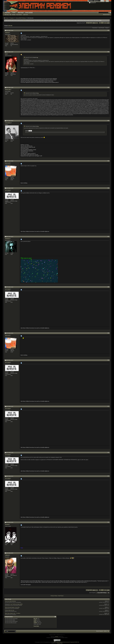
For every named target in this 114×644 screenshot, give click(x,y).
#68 (108, 287)
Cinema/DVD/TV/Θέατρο (21, 18)
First (94, 23)
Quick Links (26, 15)
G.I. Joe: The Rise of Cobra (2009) (16, 604)
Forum (14, 13)
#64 (108, 121)
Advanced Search (106, 15)
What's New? (21, 13)
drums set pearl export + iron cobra (12, 607)
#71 (108, 406)
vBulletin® (57, 637)
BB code (35, 619)
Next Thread (61, 596)
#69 (108, 333)
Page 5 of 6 (90, 23)
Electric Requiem (100, 631)
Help (107, 1)
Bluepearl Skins (60, 643)
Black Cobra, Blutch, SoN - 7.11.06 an (13, 613)
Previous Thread (54, 596)
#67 (108, 236)
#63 (108, 87)
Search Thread (101, 28)
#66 (108, 188)
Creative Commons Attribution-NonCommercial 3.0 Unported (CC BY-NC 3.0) (66, 642)
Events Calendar (29, 13)
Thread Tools (95, 28)
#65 (108, 161)
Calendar (14, 15)
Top (109, 593)
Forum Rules (36, 626)
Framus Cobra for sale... (10, 610)
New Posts (8, 13)
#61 (108, 30)
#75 (108, 553)
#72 (108, 452)
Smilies (35, 620)
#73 (108, 476)
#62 (108, 52)
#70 (108, 360)
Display (107, 28)
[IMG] (35, 621)
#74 (108, 522)
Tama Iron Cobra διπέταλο (10, 601)
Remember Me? (93, 3)
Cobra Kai (10, 26)
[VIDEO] (35, 623)
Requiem (12, 18)
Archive (105, 631)
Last (108, 23)
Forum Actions (19, 15)
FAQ (10, 15)
